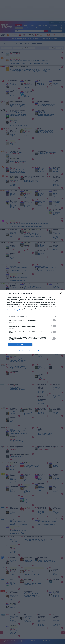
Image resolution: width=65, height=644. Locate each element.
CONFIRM (20, 345)
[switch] (53, 320)
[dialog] (32, 322)
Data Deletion (23, 351)
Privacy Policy (42, 351)
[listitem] (32, 316)
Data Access (32, 351)
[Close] (62, 293)
